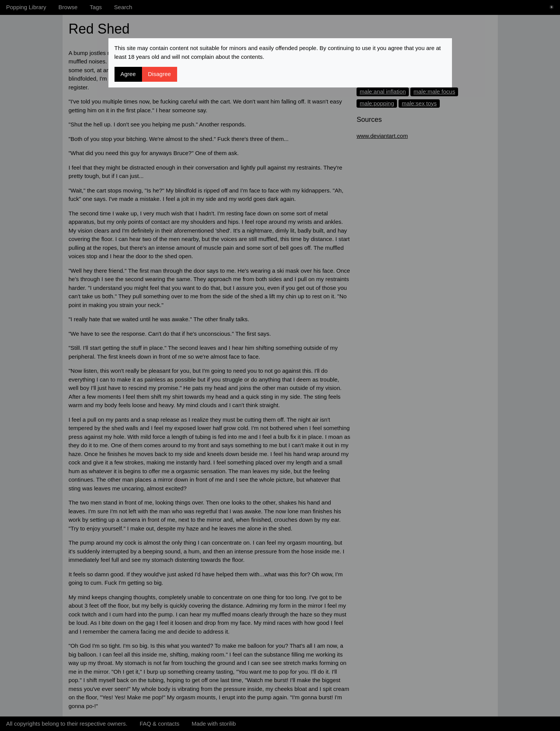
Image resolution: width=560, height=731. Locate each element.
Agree (128, 74)
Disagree (160, 74)
